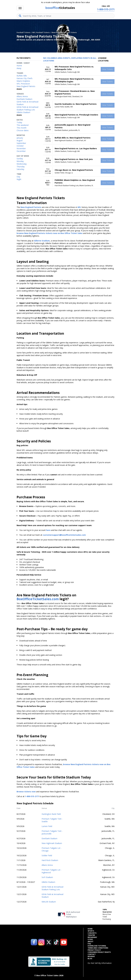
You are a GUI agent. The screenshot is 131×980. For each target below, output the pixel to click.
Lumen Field (47, 826)
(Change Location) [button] (103, 59)
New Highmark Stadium (52, 843)
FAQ (89, 944)
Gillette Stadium (48, 882)
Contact (92, 954)
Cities (90, 939)
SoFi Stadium (47, 877)
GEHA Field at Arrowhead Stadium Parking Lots (52, 888)
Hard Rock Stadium (50, 860)
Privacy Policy (94, 950)
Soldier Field (47, 855)
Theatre (91, 935)
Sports (91, 931)
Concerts (92, 933)
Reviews (91, 956)
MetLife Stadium (49, 902)
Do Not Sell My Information (100, 963)
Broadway (92, 937)
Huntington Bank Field (51, 814)
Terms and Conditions (98, 948)
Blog (90, 959)
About (91, 942)
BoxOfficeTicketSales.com (38, 599)
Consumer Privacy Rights (99, 952)
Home (90, 929)
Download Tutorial (97, 946)
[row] (79, 69)
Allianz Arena (47, 865)
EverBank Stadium (49, 838)
